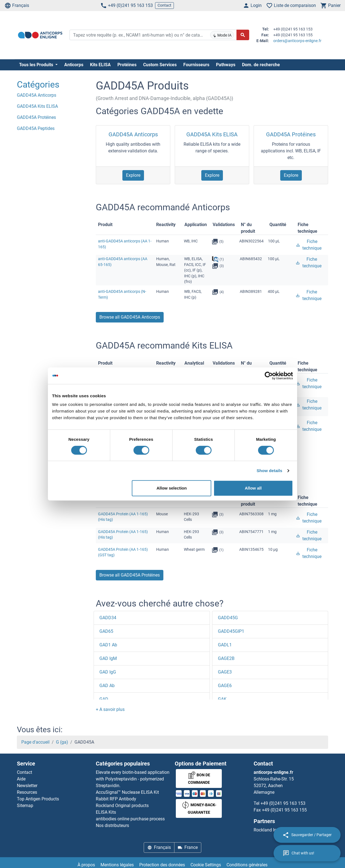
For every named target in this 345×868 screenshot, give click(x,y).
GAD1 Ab (108, 645)
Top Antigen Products (38, 799)
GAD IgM (108, 658)
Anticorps (74, 65)
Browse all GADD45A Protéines (130, 575)
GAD (104, 699)
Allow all (253, 488)
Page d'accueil (35, 742)
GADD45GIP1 (231, 631)
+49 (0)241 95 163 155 (284, 810)
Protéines (127, 65)
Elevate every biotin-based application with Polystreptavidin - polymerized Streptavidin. (133, 779)
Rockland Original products (122, 806)
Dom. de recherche (261, 65)
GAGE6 (225, 686)
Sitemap (25, 806)
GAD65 (106, 631)
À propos (86, 865)
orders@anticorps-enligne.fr (297, 41)
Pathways (226, 65)
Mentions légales (117, 865)
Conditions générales (247, 865)
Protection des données (162, 865)
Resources (27, 792)
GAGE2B (226, 658)
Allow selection (172, 488)
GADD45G (228, 618)
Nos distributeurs (112, 825)
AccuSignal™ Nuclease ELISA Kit (127, 792)
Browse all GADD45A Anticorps (130, 317)
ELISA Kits (106, 812)
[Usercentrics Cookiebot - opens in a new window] (269, 376)
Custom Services (160, 65)
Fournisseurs (196, 65)
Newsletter (27, 786)
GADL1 (225, 645)
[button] (110, 709)
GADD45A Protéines (291, 134)
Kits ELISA (100, 65)
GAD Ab (107, 686)
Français (17, 6)
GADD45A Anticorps (133, 134)
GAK (222, 699)
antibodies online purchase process (130, 819)
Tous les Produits (37, 65)
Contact (164, 5)
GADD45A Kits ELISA (212, 134)
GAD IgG (108, 672)
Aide (21, 779)
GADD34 (108, 618)
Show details (270, 471)
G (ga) (62, 742)
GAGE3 (225, 672)
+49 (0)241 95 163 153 (127, 6)
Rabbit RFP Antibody (116, 799)
